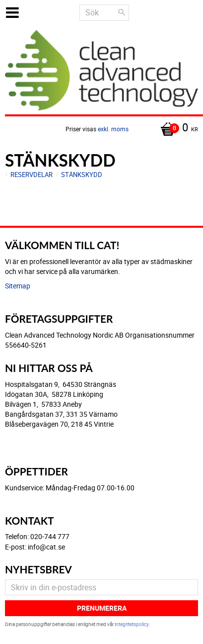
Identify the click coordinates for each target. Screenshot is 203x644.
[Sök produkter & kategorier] (104, 13)
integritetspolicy (132, 624)
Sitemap (18, 286)
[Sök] (122, 12)
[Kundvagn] (101, 128)
